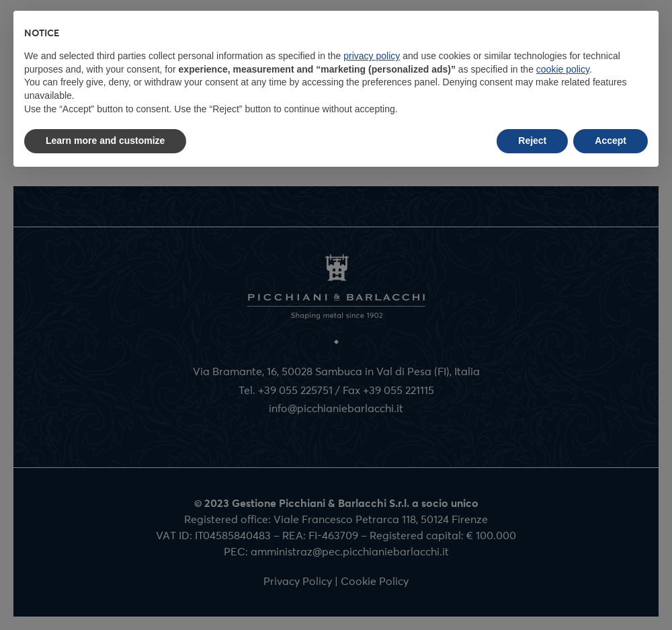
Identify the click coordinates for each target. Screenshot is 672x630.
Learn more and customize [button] (105, 141)
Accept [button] (611, 141)
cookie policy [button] (563, 69)
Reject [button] (532, 141)
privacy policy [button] (372, 56)
